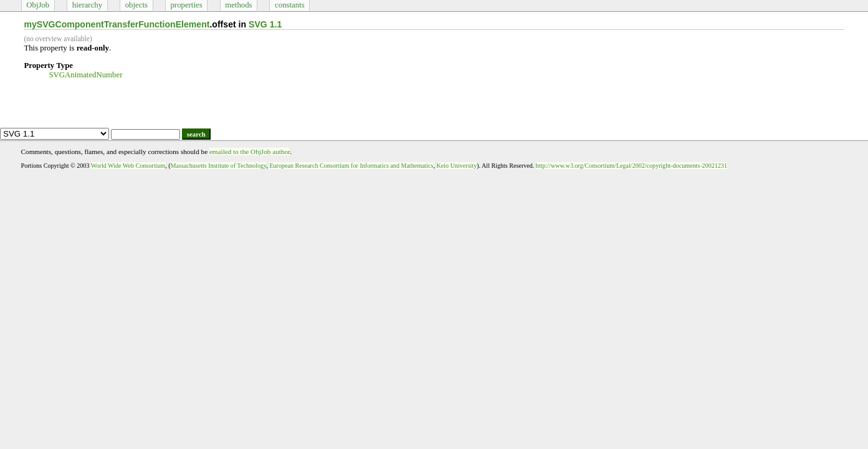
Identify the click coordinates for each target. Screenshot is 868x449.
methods (238, 5)
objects (136, 5)
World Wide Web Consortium (128, 166)
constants (290, 5)
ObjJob (38, 5)
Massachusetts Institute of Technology (219, 166)
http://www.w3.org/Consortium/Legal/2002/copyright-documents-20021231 (632, 166)
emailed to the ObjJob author (250, 152)
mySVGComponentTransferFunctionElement (117, 24)
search (196, 134)
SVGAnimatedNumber (85, 75)
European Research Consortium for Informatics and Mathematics (351, 166)
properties (186, 5)
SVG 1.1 (265, 24)
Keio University (457, 166)
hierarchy (87, 5)
